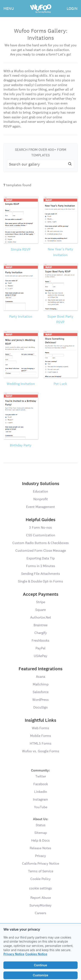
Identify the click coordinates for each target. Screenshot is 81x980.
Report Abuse (41, 898)
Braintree (40, 625)
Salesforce (41, 692)
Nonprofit (41, 499)
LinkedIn (41, 792)
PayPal (40, 648)
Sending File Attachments (41, 574)
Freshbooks (40, 640)
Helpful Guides (40, 520)
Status (41, 825)
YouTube (41, 807)
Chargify (41, 633)
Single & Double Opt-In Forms (40, 581)
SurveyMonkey (40, 905)
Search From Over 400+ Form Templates (41, 152)
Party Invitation (21, 316)
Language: (41, 925)
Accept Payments (41, 594)
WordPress (40, 700)
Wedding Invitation (21, 384)
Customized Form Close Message (41, 551)
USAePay (40, 656)
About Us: (41, 819)
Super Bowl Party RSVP (60, 319)
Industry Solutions (41, 484)
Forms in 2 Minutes (41, 566)
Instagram (40, 799)
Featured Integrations (40, 669)
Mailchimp (41, 684)
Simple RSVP (21, 249)
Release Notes (40, 848)
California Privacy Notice (40, 863)
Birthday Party (21, 445)
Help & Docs (40, 840)
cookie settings (40, 888)
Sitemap (41, 833)
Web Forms (40, 728)
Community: (40, 770)
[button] (70, 164)
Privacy (40, 856)
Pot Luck (60, 384)
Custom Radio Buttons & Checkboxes (41, 543)
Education (40, 491)
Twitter (41, 776)
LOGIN (72, 8)
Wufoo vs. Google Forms (41, 751)
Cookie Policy (40, 879)
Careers (41, 913)
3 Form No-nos (40, 527)
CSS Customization (41, 535)
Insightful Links (40, 720)
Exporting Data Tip (41, 558)
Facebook (41, 784)
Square (40, 610)
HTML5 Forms (41, 743)
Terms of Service (41, 871)
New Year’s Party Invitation (60, 252)
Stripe (41, 602)
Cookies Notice (36, 960)
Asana (40, 677)
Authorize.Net (41, 617)
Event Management (40, 507)
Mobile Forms (41, 736)
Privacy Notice (14, 960)
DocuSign (40, 707)
